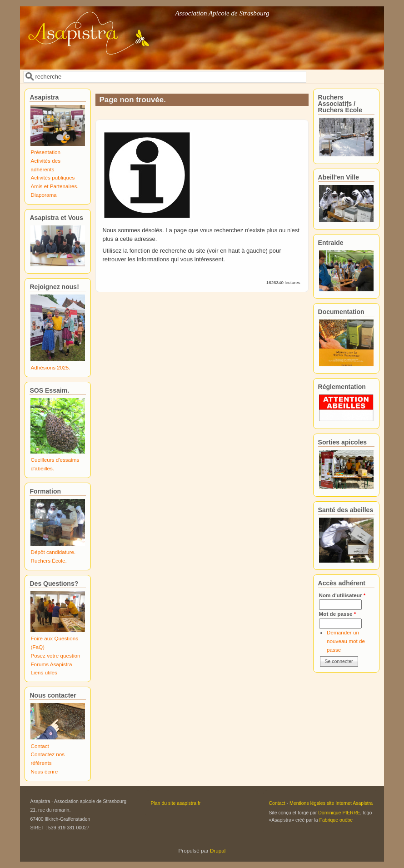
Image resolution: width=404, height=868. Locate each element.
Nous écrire (44, 771)
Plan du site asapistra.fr (175, 803)
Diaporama (43, 195)
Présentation (45, 152)
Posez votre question (55, 656)
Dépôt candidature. (53, 552)
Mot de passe (338, 614)
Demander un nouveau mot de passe (346, 641)
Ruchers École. (48, 561)
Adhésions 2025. (50, 367)
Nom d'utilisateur (342, 595)
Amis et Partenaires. (54, 186)
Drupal (218, 851)
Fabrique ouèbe (336, 820)
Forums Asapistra (51, 664)
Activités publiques (52, 177)
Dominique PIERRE (339, 813)
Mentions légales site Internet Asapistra (331, 803)
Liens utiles (44, 672)
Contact (40, 746)
